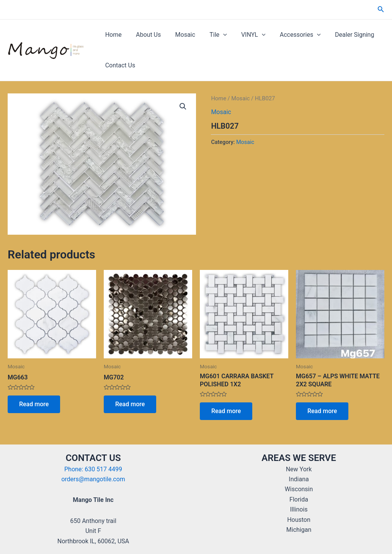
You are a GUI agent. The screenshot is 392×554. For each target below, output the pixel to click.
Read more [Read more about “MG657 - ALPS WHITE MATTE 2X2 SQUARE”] (322, 411)
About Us (145, 35)
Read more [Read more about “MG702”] (130, 404)
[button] (183, 106)
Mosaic (180, 35)
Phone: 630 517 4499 (93, 469)
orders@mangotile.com (93, 479)
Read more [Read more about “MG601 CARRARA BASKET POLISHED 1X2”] (226, 411)
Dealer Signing (341, 35)
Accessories (289, 35)
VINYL (244, 35)
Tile (211, 35)
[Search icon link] (381, 10)
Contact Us (119, 65)
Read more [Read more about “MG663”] (34, 404)
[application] (216, 35)
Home (112, 35)
